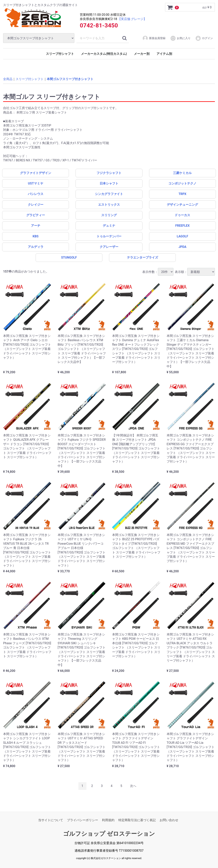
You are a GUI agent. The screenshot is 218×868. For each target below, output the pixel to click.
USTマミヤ (36, 183)
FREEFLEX (182, 226)
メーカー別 (142, 54)
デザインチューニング (182, 204)
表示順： (195, 272)
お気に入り (180, 38)
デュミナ (109, 226)
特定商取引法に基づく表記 (137, 820)
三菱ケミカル (182, 173)
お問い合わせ (169, 820)
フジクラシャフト (109, 173)
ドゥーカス (182, 215)
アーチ (36, 226)
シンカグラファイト (109, 194)
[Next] (133, 786)
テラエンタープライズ (142, 257)
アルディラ (36, 247)
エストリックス (109, 204)
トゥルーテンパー (109, 236)
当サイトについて (51, 820)
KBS (36, 236)
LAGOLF (182, 236)
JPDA (182, 247)
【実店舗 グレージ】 (132, 19)
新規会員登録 (154, 38)
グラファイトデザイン (36, 173)
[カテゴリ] (39, 38)
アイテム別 (164, 54)
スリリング (109, 215)
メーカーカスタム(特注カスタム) (104, 54)
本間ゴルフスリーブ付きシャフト (70, 79)
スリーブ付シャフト (60, 54)
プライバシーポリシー (83, 820)
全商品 (8, 79)
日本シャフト (109, 183)
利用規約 (108, 820)
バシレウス (36, 194)
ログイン (204, 38)
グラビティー (36, 215)
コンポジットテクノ (182, 183)
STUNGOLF (69, 257)
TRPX (182, 194)
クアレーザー (109, 247)
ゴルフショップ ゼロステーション (109, 834)
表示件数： (158, 272)
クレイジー (36, 204)
